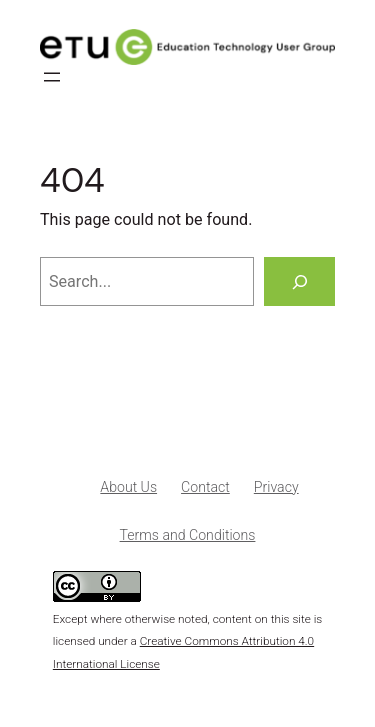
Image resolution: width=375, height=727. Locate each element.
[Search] (299, 282)
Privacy (276, 487)
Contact (205, 487)
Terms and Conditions (188, 535)
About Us (128, 487)
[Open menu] (52, 77)
